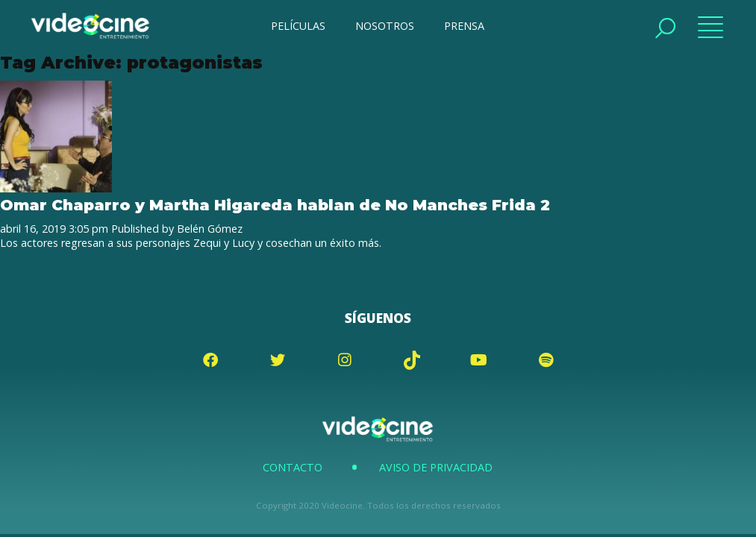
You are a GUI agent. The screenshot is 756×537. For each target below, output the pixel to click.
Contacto (293, 467)
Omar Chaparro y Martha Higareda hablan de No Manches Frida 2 (275, 205)
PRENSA (464, 26)
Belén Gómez (210, 229)
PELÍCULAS (298, 26)
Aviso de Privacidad (436, 467)
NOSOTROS (385, 26)
